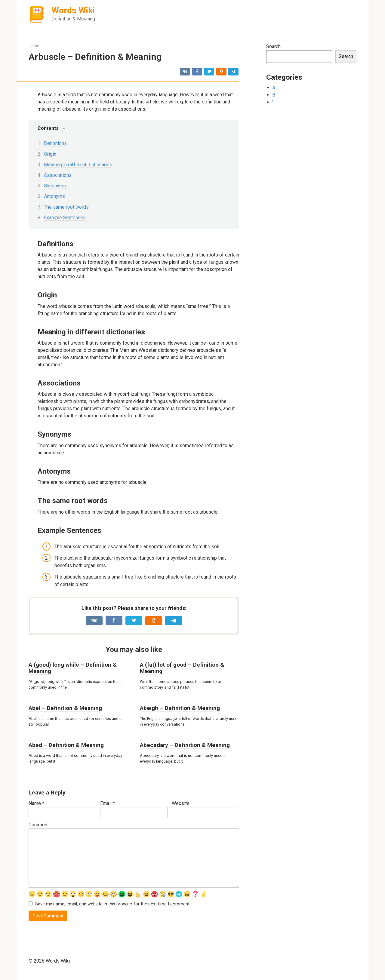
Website (181, 803)
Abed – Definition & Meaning (66, 745)
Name (36, 803)
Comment (39, 825)
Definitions (55, 143)
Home (34, 46)
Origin (50, 154)
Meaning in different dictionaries (78, 165)
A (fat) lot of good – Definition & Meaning (182, 668)
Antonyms (54, 196)
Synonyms (55, 186)
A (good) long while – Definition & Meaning (73, 668)
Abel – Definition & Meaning (65, 708)
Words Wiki (73, 10)
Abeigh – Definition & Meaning (180, 708)
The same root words (66, 207)
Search (273, 46)
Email (108, 803)
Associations (58, 175)
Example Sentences (65, 218)
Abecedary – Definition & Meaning (185, 745)
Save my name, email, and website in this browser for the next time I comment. (113, 904)
